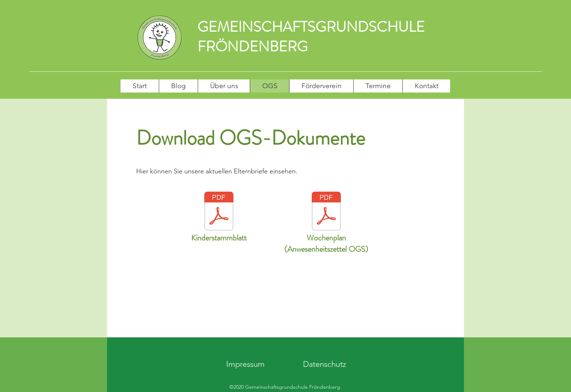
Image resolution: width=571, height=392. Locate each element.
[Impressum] (245, 364)
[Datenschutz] (324, 364)
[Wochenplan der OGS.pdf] (326, 212)
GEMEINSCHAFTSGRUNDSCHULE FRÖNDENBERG (311, 37)
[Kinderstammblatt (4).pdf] (219, 212)
